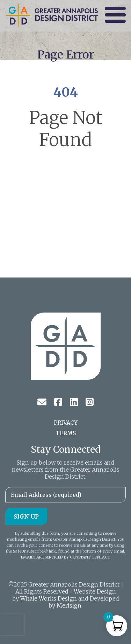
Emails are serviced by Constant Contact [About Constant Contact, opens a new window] (65, 557)
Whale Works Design (49, 598)
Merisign (69, 605)
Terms (66, 433)
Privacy (66, 423)
